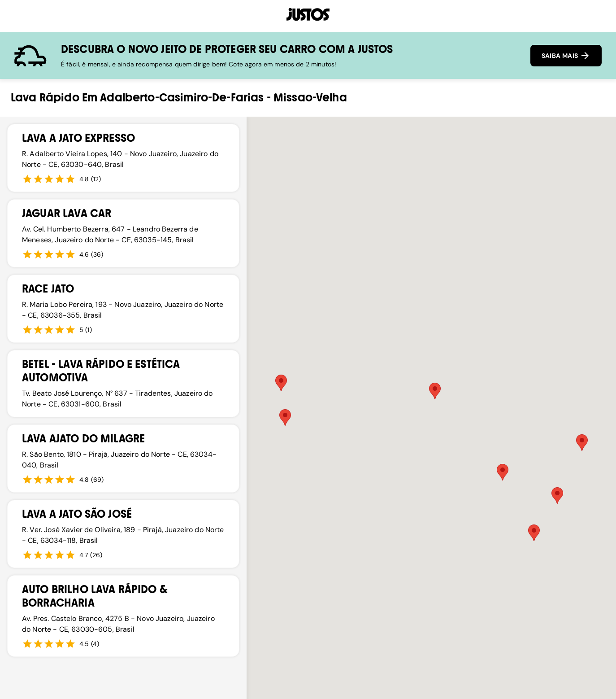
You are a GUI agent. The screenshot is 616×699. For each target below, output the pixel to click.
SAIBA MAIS (566, 56)
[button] (503, 472)
